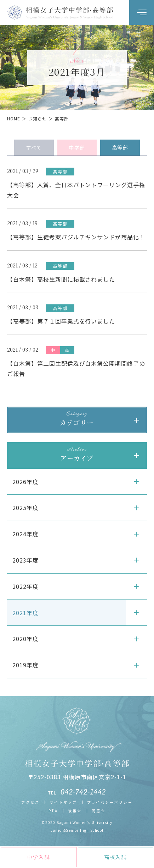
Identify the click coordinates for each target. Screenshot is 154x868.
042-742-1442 (83, 792)
